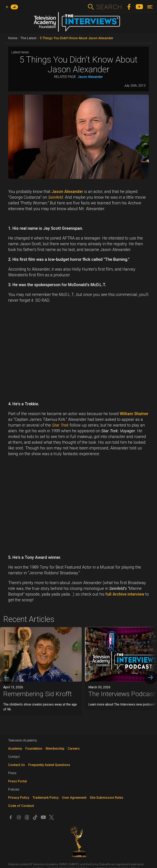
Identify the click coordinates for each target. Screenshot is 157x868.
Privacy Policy (19, 798)
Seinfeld (55, 197)
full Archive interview (125, 594)
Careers (74, 749)
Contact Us (17, 765)
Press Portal (17, 781)
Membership (55, 749)
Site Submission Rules (107, 798)
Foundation (34, 749)
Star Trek (60, 425)
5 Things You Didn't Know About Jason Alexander (76, 38)
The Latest (28, 38)
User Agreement (74, 798)
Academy (15, 749)
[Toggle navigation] (150, 7)
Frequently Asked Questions (49, 765)
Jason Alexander (90, 77)
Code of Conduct (21, 806)
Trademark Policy (46, 798)
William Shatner (134, 414)
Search (109, 7)
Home (13, 38)
